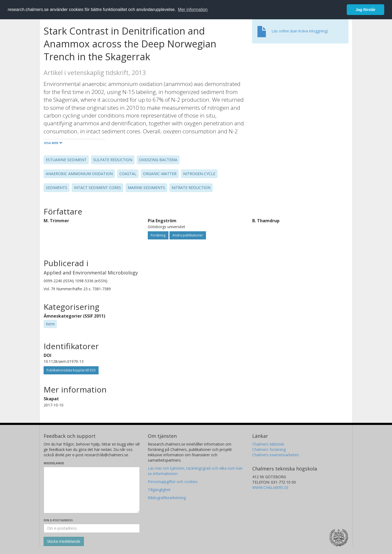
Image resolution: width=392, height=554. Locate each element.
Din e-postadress (58, 520)
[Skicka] (64, 541)
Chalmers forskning (269, 449)
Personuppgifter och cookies (173, 482)
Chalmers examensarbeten (276, 455)
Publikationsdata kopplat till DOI (71, 370)
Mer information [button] (193, 10)
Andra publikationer (188, 235)
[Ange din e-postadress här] (92, 528)
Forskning (158, 235)
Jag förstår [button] (365, 10)
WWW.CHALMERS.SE (270, 487)
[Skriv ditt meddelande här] (92, 490)
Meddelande (54, 463)
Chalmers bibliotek (268, 444)
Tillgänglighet (159, 490)
